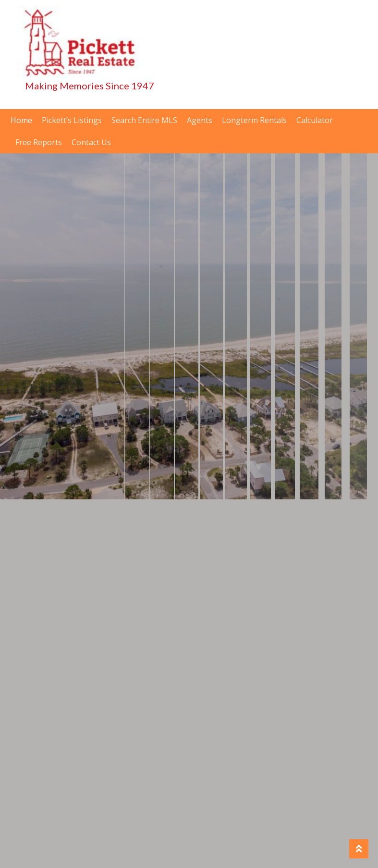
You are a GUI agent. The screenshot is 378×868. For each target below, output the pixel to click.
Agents (200, 120)
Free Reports (39, 142)
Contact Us (91, 142)
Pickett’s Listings (72, 120)
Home (21, 120)
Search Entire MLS (144, 120)
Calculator (315, 120)
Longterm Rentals (254, 120)
